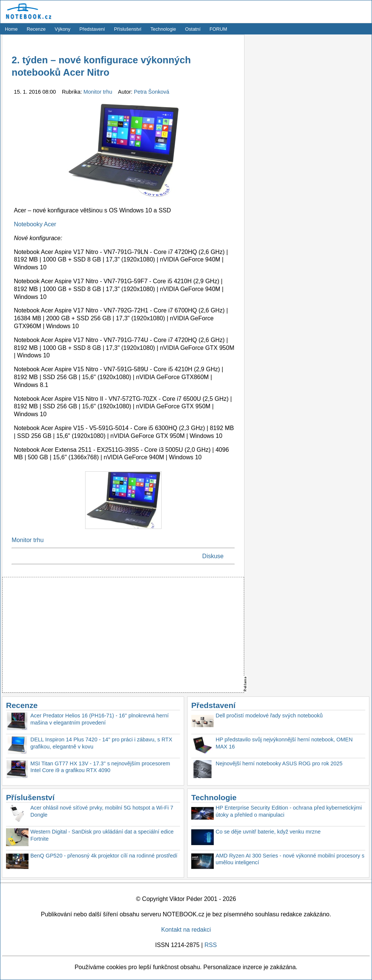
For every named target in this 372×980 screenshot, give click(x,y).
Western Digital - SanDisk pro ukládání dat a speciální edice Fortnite (102, 835)
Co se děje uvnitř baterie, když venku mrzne (268, 832)
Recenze (36, 29)
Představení (92, 29)
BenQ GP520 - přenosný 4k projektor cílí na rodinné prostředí (104, 856)
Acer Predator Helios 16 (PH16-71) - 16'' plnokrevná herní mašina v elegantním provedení (100, 719)
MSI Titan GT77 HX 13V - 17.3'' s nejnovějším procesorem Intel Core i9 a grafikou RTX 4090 (100, 767)
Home (11, 29)
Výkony (63, 29)
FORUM (218, 29)
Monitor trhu (99, 92)
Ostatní (193, 29)
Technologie (163, 29)
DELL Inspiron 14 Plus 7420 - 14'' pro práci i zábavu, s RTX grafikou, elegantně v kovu (101, 743)
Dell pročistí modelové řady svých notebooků (269, 716)
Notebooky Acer (35, 224)
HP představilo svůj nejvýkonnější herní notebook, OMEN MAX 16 (284, 743)
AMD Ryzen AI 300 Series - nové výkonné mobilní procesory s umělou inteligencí (290, 859)
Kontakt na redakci (186, 930)
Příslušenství (128, 29)
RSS (211, 945)
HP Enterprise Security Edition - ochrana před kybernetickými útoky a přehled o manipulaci (289, 811)
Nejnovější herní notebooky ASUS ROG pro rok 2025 (279, 763)
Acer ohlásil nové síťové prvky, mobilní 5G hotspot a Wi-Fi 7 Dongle (102, 811)
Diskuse (213, 556)
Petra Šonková (151, 92)
